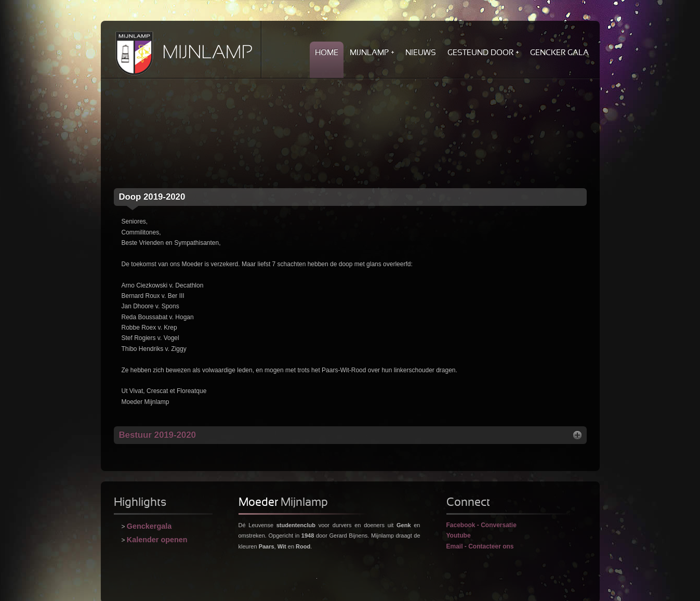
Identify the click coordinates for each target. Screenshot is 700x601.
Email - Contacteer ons (480, 546)
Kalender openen (157, 540)
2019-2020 (152, 197)
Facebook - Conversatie (481, 525)
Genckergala (149, 526)
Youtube (459, 535)
